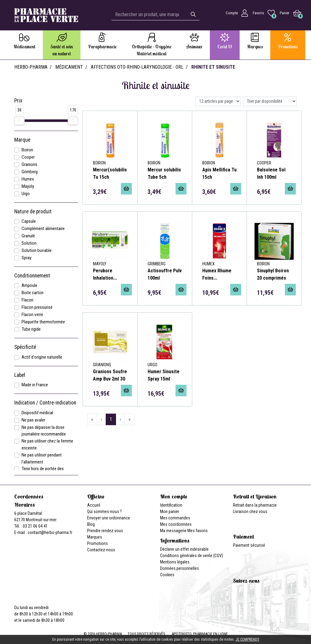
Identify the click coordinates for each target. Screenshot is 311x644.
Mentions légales (175, 562)
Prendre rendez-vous (105, 531)
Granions (29, 164)
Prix (18, 101)
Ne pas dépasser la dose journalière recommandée (44, 431)
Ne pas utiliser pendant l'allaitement (42, 458)
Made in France (35, 385)
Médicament (69, 67)
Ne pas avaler (33, 420)
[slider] (19, 121)
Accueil (94, 505)
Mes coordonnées (176, 524)
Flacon (27, 300)
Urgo (26, 194)
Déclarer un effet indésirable (184, 549)
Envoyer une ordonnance (109, 518)
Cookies (167, 575)
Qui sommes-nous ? (104, 511)
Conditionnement (32, 276)
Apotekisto (200, 634)
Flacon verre (32, 315)
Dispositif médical (37, 413)
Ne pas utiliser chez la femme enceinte (47, 444)
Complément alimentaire (43, 229)
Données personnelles (179, 568)
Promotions (97, 543)
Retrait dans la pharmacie (255, 505)
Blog (91, 524)
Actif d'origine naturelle (42, 357)
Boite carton (32, 293)
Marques (95, 537)
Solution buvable (37, 250)
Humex (28, 179)
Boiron (27, 150)
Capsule (29, 221)
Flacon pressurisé (37, 307)
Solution (29, 243)
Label (20, 375)
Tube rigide (31, 329)
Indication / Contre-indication (45, 403)
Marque (22, 140)
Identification (171, 505)
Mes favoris (198, 531)
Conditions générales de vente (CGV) (191, 556)
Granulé (28, 236)
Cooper (28, 157)
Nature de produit (33, 212)
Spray (26, 258)
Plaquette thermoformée (43, 322)
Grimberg (30, 172)
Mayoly (28, 186)
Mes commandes (175, 518)
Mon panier (170, 511)
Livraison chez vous (250, 511)
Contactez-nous (101, 550)
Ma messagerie (173, 531)
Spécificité (25, 347)
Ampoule (29, 285)
